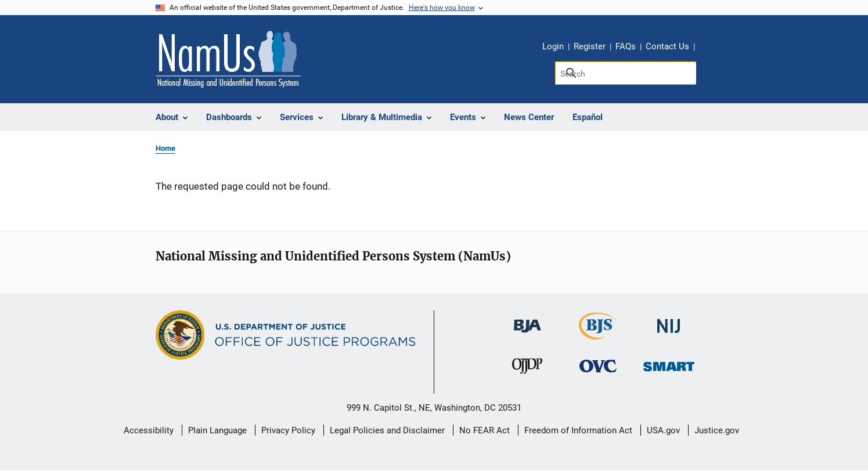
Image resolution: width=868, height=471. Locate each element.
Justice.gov (717, 430)
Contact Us (667, 46)
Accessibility (149, 430)
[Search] (626, 73)
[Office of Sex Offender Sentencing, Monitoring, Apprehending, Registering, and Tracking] (669, 363)
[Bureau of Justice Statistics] (598, 334)
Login (553, 46)
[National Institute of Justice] (669, 321)
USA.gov (663, 430)
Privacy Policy (288, 430)
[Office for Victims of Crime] (598, 365)
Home (165, 148)
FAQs (626, 46)
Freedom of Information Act (578, 430)
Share (708, 48)
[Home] (228, 59)
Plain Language (217, 430)
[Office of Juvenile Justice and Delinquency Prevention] (527, 368)
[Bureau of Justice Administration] (527, 320)
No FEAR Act (485, 430)
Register (590, 46)
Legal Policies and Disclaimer (387, 430)
